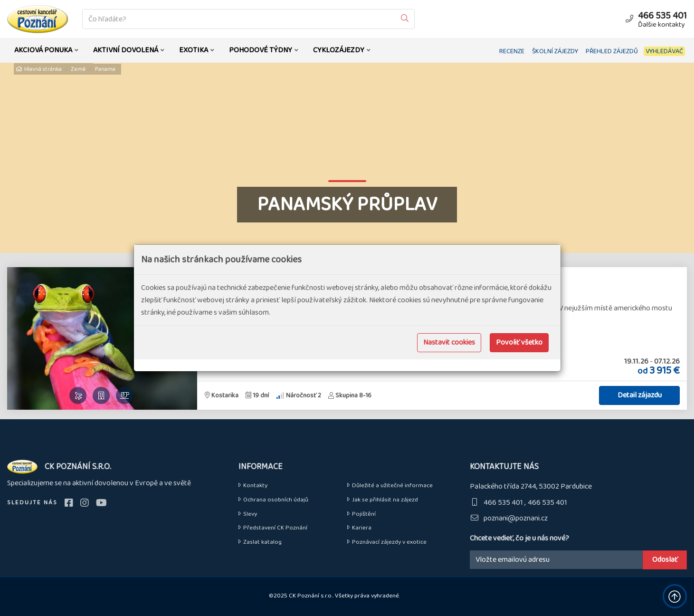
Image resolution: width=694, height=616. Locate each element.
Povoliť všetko (519, 342)
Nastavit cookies (449, 342)
